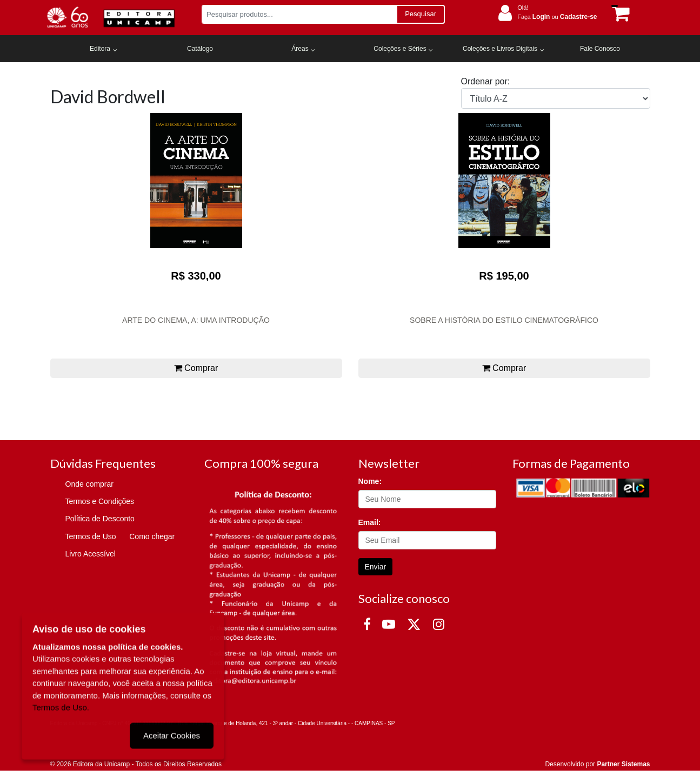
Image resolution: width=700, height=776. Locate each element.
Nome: (370, 481)
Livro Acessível (91, 554)
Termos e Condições (100, 501)
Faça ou (557, 17)
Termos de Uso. (61, 706)
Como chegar (152, 536)
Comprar (196, 368)
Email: (370, 522)
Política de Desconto (100, 519)
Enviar (376, 567)
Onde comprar (89, 484)
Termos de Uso (91, 536)
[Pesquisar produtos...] (299, 14)
